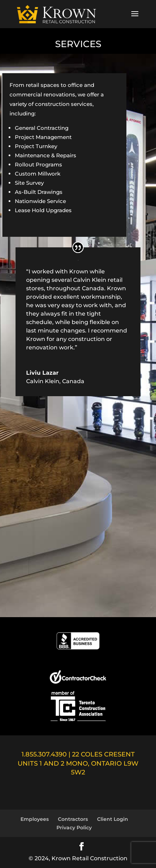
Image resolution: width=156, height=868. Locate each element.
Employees (35, 819)
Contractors (73, 819)
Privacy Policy (74, 828)
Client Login (113, 819)
